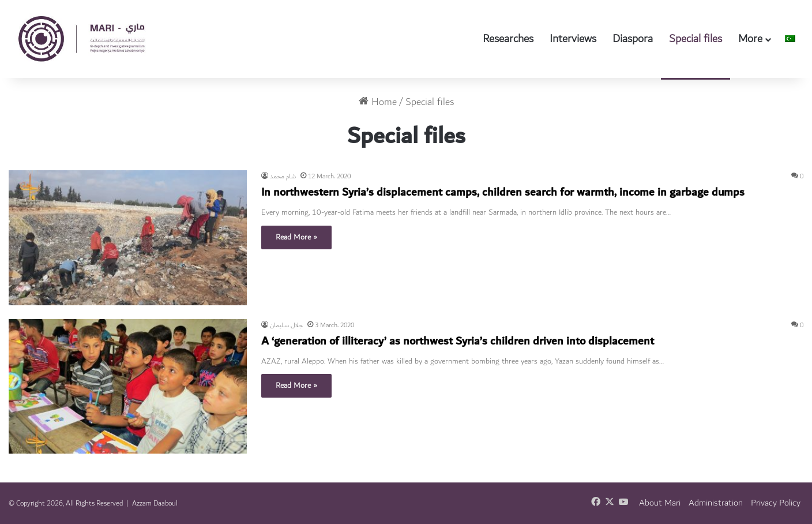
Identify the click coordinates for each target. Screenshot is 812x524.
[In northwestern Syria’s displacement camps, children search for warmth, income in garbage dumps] (128, 237)
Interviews (573, 39)
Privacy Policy (776, 503)
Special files (696, 39)
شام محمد (283, 176)
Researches (508, 39)
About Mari (660, 503)
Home (378, 102)
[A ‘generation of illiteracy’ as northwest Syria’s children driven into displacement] (128, 386)
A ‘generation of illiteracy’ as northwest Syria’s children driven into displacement (458, 341)
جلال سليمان (286, 325)
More (750, 39)
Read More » (296, 237)
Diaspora (633, 39)
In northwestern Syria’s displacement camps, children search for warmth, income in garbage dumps (503, 192)
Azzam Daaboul (155, 503)
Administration (716, 503)
